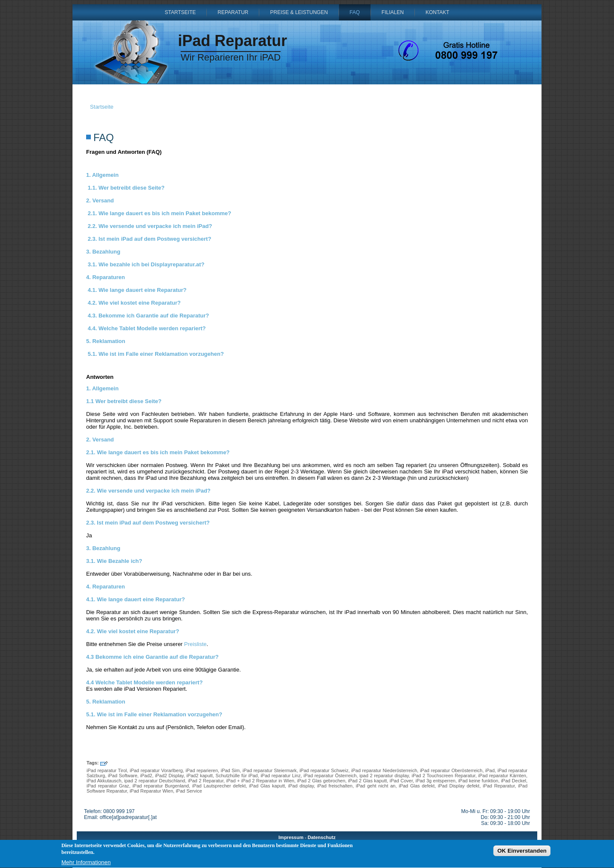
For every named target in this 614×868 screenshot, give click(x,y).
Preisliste (195, 644)
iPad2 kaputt (200, 776)
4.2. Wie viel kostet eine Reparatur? (134, 303)
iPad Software (123, 776)
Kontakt (437, 12)
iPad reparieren (202, 770)
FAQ (355, 12)
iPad (490, 770)
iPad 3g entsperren (435, 781)
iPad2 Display (169, 776)
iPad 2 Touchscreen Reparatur (443, 776)
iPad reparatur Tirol (107, 770)
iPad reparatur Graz (108, 786)
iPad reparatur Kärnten (502, 776)
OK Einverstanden (522, 852)
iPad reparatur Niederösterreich (384, 770)
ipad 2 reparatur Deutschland (155, 781)
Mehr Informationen (86, 864)
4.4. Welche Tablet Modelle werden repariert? (147, 328)
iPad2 (146, 776)
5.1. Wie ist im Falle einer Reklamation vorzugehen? (156, 354)
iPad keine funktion (478, 781)
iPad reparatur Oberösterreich (451, 770)
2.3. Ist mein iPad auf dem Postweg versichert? (150, 239)
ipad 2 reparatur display (384, 776)
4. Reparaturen (106, 277)
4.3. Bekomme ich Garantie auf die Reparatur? (149, 316)
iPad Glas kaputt (267, 786)
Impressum (291, 837)
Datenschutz (322, 837)
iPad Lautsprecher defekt (219, 786)
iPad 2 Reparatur (206, 781)
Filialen (393, 12)
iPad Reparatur (232, 41)
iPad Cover (401, 781)
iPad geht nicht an (375, 786)
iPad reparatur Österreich (330, 776)
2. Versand (100, 200)
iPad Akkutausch (104, 781)
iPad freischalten (335, 786)
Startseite (180, 12)
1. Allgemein (102, 175)
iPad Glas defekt (417, 786)
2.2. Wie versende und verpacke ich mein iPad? (150, 226)
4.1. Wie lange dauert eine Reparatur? (137, 290)
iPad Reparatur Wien (151, 791)
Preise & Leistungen (299, 12)
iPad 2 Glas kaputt (367, 781)
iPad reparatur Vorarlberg (156, 770)
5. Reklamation (106, 341)
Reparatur (233, 12)
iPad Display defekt (459, 786)
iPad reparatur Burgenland (161, 786)
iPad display (301, 786)
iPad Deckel (514, 781)
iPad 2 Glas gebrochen (321, 781)
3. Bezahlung (103, 252)
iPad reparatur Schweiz (324, 770)
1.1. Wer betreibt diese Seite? (126, 188)
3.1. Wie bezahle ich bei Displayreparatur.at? (146, 264)
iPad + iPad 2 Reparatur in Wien (261, 781)
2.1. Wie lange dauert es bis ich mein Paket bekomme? (160, 213)
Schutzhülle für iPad (237, 776)
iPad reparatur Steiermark (270, 770)
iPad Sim (230, 770)
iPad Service (189, 791)
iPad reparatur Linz (281, 776)
